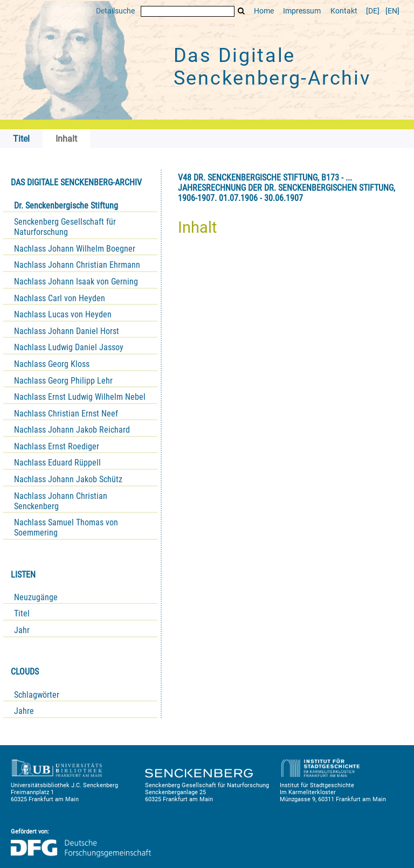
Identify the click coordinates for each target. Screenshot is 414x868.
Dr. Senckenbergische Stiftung (66, 206)
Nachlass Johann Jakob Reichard (72, 430)
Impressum (302, 11)
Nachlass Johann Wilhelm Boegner (75, 249)
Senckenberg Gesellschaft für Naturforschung (65, 227)
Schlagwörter (37, 695)
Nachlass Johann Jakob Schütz (68, 479)
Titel (22, 613)
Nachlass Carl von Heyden (60, 298)
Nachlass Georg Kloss (52, 364)
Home (264, 11)
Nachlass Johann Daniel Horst (67, 331)
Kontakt (344, 11)
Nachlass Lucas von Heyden (63, 314)
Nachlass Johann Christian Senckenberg (61, 501)
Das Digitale (272, 67)
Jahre (24, 711)
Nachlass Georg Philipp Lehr (63, 381)
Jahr (22, 630)
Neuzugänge (36, 597)
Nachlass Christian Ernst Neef (66, 414)
